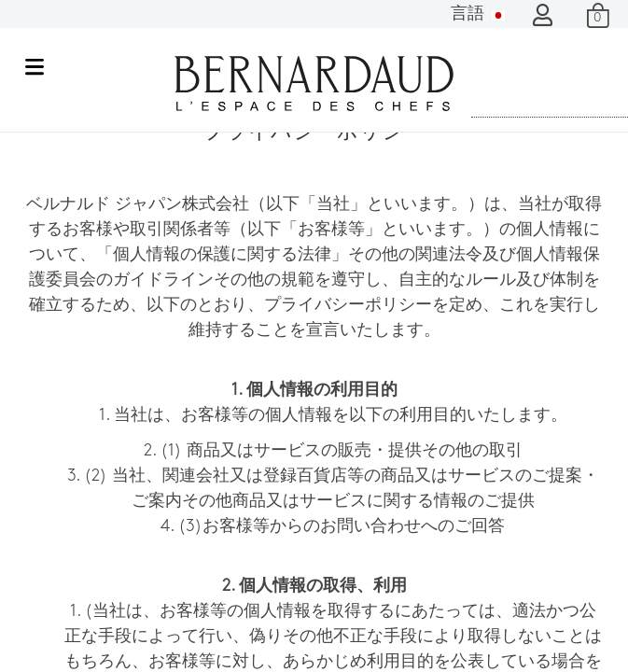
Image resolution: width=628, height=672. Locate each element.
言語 (478, 14)
